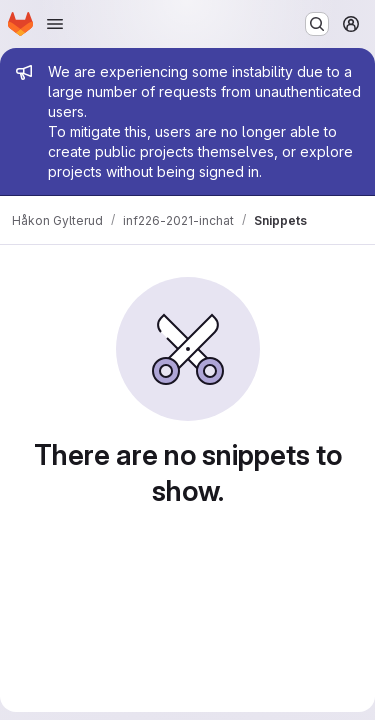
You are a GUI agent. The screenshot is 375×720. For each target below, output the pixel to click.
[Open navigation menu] (55, 24)
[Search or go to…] (317, 24)
